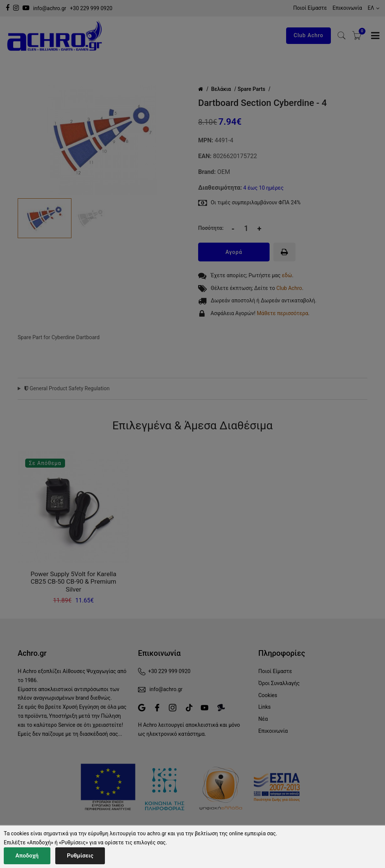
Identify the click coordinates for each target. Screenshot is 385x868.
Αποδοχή (27, 856)
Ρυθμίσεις (80, 856)
